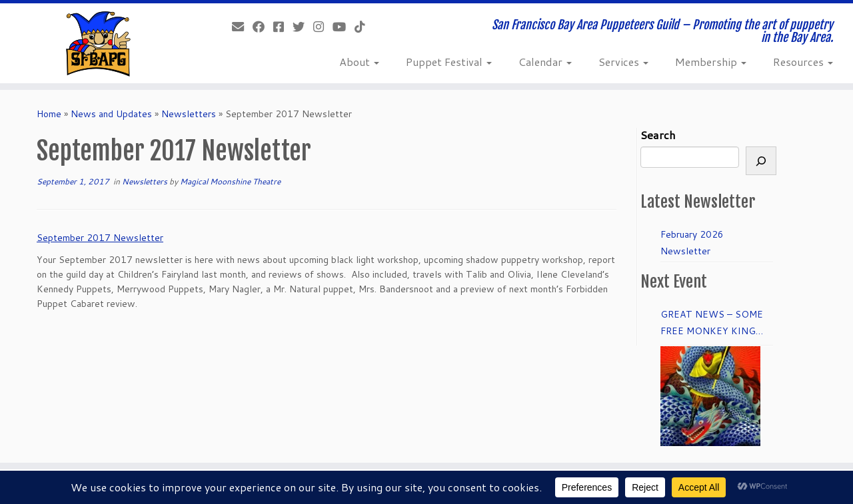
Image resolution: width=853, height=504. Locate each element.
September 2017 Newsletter (100, 238)
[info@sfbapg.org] (242, 27)
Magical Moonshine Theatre (230, 181)
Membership (711, 62)
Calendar (545, 62)
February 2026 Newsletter (692, 243)
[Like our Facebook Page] (263, 27)
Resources (803, 62)
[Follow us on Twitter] (303, 27)
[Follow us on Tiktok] (364, 27)
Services (623, 62)
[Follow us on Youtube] (344, 27)
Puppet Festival (449, 62)
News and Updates (111, 114)
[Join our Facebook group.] (283, 27)
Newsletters (189, 114)
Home (49, 114)
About (359, 62)
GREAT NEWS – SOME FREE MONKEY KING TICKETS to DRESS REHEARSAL (712, 324)
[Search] (761, 161)
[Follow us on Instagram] (323, 27)
